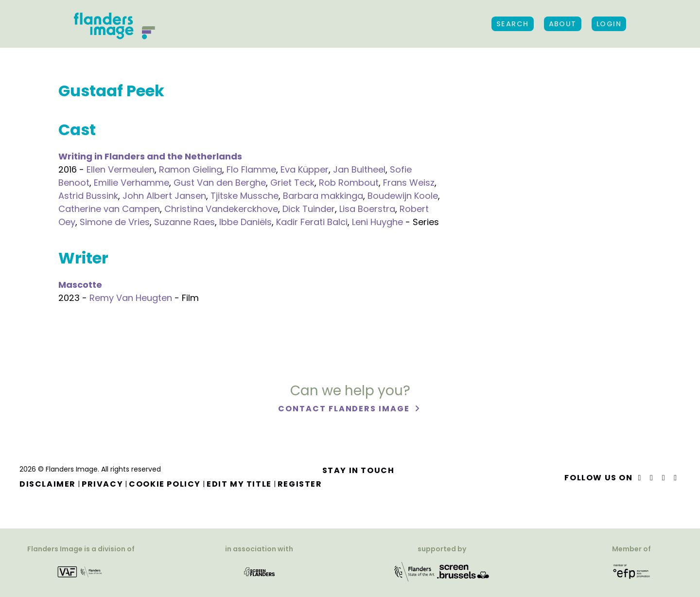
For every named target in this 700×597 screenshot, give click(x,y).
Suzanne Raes (184, 222)
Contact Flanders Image (345, 409)
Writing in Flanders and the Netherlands (150, 156)
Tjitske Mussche (245, 196)
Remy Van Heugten (131, 298)
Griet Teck (292, 183)
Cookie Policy (165, 484)
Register (300, 484)
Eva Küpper (305, 169)
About (563, 24)
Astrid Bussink (88, 196)
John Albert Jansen (164, 196)
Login (609, 24)
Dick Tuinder (309, 209)
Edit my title (239, 484)
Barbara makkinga (323, 196)
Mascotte (80, 285)
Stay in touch (359, 470)
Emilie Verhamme (131, 183)
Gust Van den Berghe (220, 183)
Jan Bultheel (359, 169)
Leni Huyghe (377, 222)
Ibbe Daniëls (245, 222)
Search (513, 24)
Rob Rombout (349, 183)
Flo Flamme (251, 169)
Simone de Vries (115, 222)
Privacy (102, 484)
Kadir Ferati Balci (312, 222)
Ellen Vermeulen (121, 169)
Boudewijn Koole (403, 196)
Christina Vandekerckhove (221, 209)
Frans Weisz (409, 183)
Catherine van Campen (109, 209)
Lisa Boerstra (367, 209)
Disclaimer (48, 484)
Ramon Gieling (191, 169)
